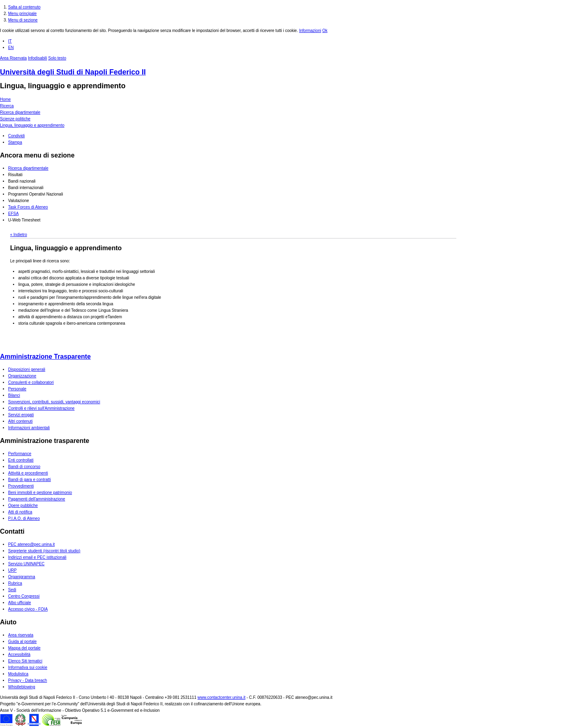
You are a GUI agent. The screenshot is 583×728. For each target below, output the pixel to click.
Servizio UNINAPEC (26, 564)
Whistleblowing (22, 687)
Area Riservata (13, 58)
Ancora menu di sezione (37, 155)
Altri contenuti (20, 421)
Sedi (12, 590)
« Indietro (19, 235)
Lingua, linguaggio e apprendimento (63, 86)
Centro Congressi (24, 596)
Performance (20, 454)
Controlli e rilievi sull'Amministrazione (41, 408)
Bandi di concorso (24, 467)
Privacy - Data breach (28, 680)
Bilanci (14, 395)
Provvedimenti (21, 486)
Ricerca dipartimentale (20, 112)
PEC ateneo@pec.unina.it (31, 544)
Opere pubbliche (23, 506)
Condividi (16, 136)
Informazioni (310, 31)
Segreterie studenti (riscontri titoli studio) (44, 551)
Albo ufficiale (20, 603)
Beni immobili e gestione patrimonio (40, 493)
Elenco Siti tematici (25, 661)
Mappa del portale (24, 648)
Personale (17, 389)
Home (5, 99)
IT (10, 41)
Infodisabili (37, 58)
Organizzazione (22, 376)
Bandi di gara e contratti (30, 480)
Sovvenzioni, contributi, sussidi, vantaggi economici (54, 402)
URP (12, 570)
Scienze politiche (15, 119)
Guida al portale (22, 642)
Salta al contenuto (24, 7)
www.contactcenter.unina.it (221, 697)
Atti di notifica (20, 512)
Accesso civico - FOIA (28, 609)
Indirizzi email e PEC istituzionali (37, 557)
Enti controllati (21, 460)
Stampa (15, 142)
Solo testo (57, 58)
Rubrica (15, 583)
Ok (325, 31)
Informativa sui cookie (28, 667)
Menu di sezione (23, 20)
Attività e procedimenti (28, 473)
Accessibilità (19, 655)
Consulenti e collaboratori (31, 382)
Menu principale (22, 14)
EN (11, 48)
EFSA (13, 214)
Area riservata (21, 635)
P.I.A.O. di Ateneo (24, 518)
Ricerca (7, 106)
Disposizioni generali (27, 369)
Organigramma (22, 577)
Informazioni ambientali (29, 428)
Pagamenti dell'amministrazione (37, 499)
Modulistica (18, 674)
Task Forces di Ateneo (28, 207)
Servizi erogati (21, 415)
